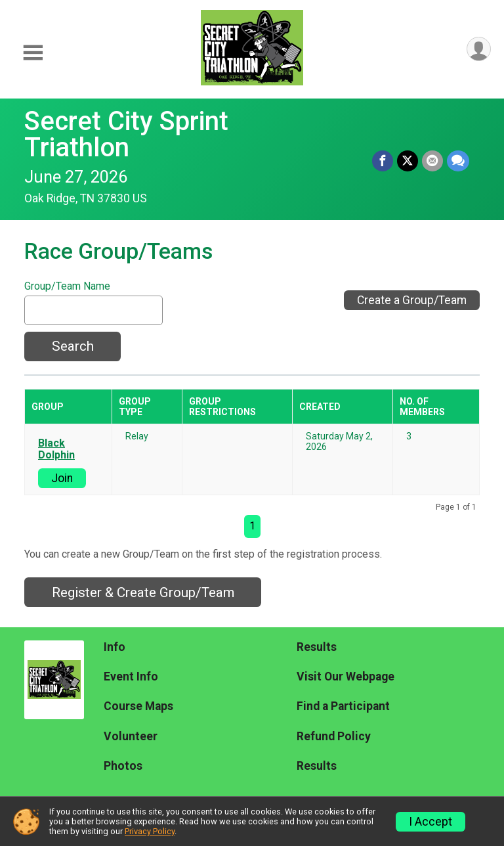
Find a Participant (343, 706)
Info (115, 647)
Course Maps (138, 706)
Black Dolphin (56, 449)
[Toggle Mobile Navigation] (33, 53)
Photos (123, 766)
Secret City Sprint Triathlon (126, 134)
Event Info (131, 677)
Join (62, 478)
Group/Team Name (67, 286)
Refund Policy (334, 736)
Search (73, 346)
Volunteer (131, 736)
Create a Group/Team (412, 300)
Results (317, 647)
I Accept (430, 822)
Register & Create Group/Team (143, 592)
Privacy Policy (150, 831)
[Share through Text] (458, 161)
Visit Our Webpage (346, 677)
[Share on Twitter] (408, 161)
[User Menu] (479, 49)
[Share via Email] (432, 161)
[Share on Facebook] (383, 161)
